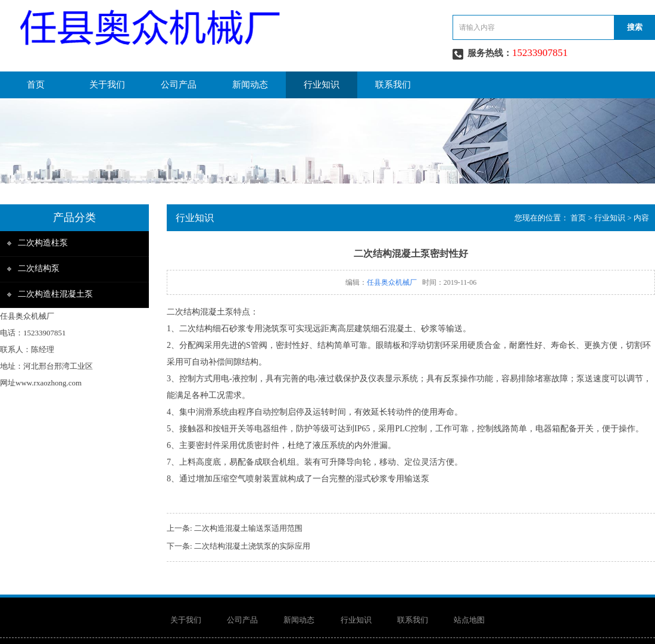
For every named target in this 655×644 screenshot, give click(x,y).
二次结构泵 (39, 268)
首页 (36, 85)
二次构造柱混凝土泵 (55, 294)
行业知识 (322, 85)
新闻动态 (250, 85)
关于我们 (107, 85)
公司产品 (179, 85)
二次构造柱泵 (43, 243)
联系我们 (393, 85)
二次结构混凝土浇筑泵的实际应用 (252, 546)
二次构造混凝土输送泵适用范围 (248, 528)
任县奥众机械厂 (392, 282)
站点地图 (469, 620)
